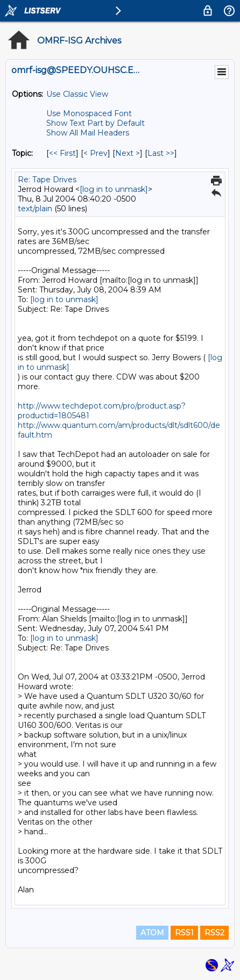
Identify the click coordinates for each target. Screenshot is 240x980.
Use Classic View (77, 94)
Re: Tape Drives (47, 180)
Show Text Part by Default (96, 123)
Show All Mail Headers (88, 133)
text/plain (35, 209)
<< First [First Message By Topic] (62, 153)
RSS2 (214, 933)
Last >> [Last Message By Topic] (161, 153)
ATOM (152, 933)
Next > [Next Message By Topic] (128, 153)
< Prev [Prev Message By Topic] (96, 153)
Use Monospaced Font (89, 113)
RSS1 (184, 933)
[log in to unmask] (114, 189)
